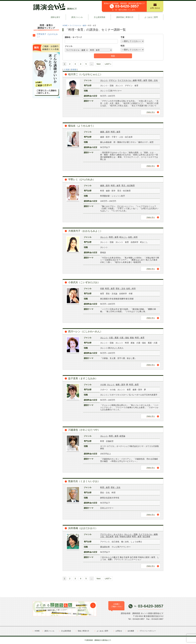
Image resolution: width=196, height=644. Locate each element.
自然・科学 (133, 237)
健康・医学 (105, 132)
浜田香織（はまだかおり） (83, 528)
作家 (102, 289)
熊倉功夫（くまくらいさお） (84, 481)
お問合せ (119, 631)
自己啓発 (146, 537)
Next (99, 64)
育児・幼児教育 (128, 186)
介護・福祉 (124, 338)
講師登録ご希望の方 (125, 17)
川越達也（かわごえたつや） (84, 430)
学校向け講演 (125, 537)
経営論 (122, 436)
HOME (65, 26)
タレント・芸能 (131, 534)
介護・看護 (114, 338)
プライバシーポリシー (148, 631)
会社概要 (131, 631)
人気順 (67, 70)
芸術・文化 (153, 80)
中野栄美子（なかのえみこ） (47, 35)
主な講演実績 (99, 17)
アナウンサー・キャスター (112, 534)
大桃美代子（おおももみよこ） (85, 231)
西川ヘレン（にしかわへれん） (85, 331)
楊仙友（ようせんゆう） (82, 126)
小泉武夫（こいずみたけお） (84, 282)
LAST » (108, 64)
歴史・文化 (120, 289)
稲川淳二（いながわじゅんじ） (85, 74)
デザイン (113, 80)
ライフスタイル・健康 (78, 26)
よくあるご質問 (151, 17)
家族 (132, 338)
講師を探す (56, 17)
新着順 (74, 70)
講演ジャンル (77, 17)
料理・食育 (142, 80)
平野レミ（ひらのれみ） (82, 180)
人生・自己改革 (107, 537)
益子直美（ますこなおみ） (83, 378)
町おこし (123, 237)
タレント (104, 80)
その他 (103, 385)
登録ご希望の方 (83, 631)
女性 (117, 537)
